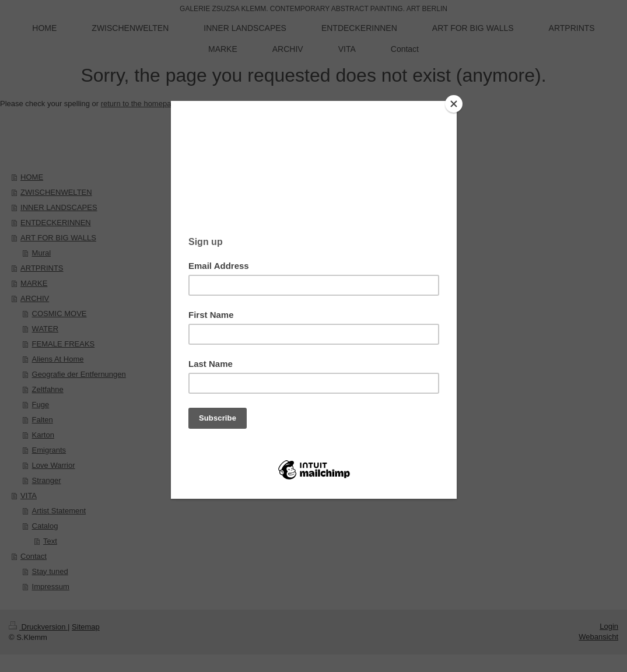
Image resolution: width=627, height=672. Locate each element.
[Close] (454, 104)
